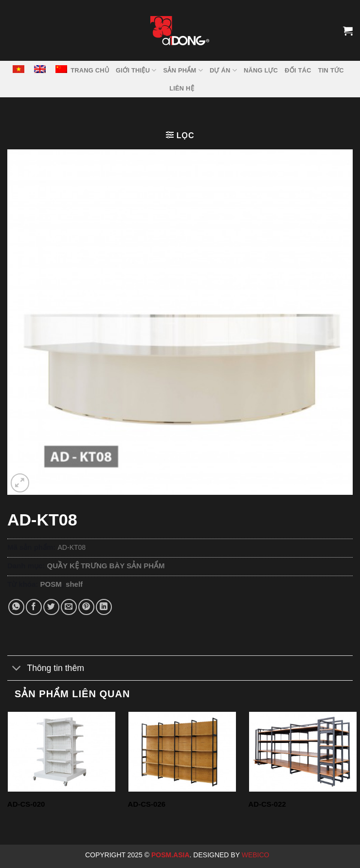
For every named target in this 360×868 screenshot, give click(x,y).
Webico (257, 855)
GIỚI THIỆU (136, 70)
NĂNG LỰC (261, 70)
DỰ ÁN (223, 70)
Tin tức (331, 70)
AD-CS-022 (267, 804)
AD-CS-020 (26, 804)
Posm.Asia (171, 855)
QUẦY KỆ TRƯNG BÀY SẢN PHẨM (106, 566)
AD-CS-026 (147, 804)
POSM (51, 584)
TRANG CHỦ (90, 70)
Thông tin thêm (46, 669)
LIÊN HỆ (182, 88)
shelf (74, 584)
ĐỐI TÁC (298, 70)
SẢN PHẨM (183, 70)
